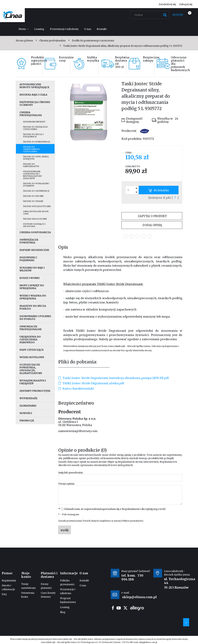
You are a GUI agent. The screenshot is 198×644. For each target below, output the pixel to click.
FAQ (4, 594)
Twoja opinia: (67, 484)
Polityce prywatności (132, 521)
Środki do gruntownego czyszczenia (31, 149)
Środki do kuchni (33, 196)
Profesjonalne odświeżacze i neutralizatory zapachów (32, 175)
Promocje (27, 421)
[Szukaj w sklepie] (150, 15)
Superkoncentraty (34, 122)
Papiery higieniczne (34, 250)
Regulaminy (9, 581)
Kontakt (84, 581)
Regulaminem (126, 462)
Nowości (26, 413)
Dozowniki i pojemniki (28, 259)
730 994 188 (132, 577)
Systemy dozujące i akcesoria (34, 225)
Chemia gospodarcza (35, 232)
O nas (83, 586)
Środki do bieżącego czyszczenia (35, 128)
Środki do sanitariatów (31, 165)
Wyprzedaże (28, 398)
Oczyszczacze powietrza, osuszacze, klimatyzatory (31, 369)
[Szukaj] (165, 15)
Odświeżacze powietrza (29, 241)
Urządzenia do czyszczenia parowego (30, 340)
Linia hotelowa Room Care (36, 213)
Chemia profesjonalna (31, 114)
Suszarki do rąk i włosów (32, 269)
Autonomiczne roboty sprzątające (34, 86)
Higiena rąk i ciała (33, 95)
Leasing (65, 607)
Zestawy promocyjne (35, 391)
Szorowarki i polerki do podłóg (35, 318)
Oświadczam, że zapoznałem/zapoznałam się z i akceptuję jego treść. (115, 509)
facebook (113, 608)
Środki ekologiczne (35, 219)
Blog (63, 612)
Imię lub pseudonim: (71, 473)
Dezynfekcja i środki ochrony (35, 103)
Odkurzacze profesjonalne (31, 328)
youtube (119, 608)
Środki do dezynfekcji (36, 191)
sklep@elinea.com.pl (148, 642)
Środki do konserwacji (37, 142)
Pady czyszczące (32, 350)
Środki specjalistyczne (37, 206)
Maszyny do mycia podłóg (33, 307)
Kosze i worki (29, 278)
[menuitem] (24, 29)
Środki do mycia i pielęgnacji (33, 135)
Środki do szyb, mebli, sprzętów (36, 158)
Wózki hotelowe (32, 357)
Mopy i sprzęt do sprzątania (32, 287)
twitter (125, 608)
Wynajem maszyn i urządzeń (33, 382)
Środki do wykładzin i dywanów (36, 185)
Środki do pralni (33, 201)
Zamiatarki (28, 406)
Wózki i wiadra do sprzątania (33, 297)
